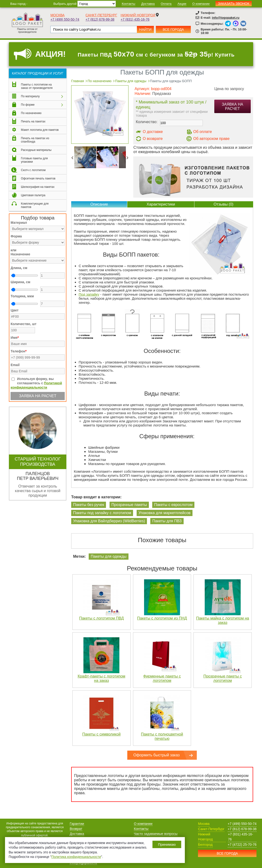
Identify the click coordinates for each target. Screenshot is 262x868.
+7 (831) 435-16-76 (135, 19)
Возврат (76, 829)
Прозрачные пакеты (129, 505)
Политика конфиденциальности (76, 857)
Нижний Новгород (138, 15)
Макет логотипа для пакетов (40, 130)
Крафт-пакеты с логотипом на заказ (102, 678)
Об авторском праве (211, 139)
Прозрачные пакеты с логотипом (222, 678)
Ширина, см (20, 282)
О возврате (153, 139)
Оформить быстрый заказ (156, 755)
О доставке (153, 132)
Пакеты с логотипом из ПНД (162, 618)
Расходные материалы (36, 150)
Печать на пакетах (33, 121)
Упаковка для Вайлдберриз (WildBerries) (109, 521)
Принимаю (167, 844)
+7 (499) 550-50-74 (65, 19)
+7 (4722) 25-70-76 (242, 845)
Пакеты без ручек (89, 505)
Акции (182, 4)
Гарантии (77, 824)
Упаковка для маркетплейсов (165, 513)
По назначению (31, 113)
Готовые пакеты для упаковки (34, 160)
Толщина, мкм (22, 296)
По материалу (30, 96)
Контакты (128, 4)
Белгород (205, 845)
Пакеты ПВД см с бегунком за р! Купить (156, 54)
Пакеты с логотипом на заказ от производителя (37, 86)
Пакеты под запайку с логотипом (102, 513)
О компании (201, 4)
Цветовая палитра (33, 195)
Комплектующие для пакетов (35, 205)
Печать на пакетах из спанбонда (35, 140)
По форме (28, 105)
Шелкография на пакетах (38, 187)
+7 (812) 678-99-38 (100, 19)
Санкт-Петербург (101, 15)
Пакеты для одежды (108, 556)
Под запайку (89, 294)
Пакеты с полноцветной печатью (162, 736)
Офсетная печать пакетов (38, 178)
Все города (173, 29)
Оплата (166, 4)
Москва (57, 15)
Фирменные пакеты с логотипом (162, 678)
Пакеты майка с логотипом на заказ (223, 620)
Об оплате (203, 132)
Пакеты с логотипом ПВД (101, 618)
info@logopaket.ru (226, 18)
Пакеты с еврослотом (173, 505)
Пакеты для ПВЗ (167, 521)
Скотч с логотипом (33, 170)
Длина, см (19, 268)
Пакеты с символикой (101, 734)
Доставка (148, 4)
